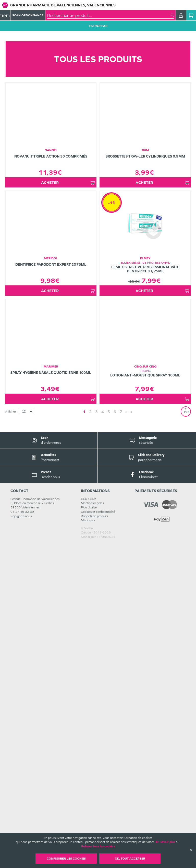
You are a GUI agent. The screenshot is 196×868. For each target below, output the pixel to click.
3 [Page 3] (96, 736)
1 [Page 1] (84, 736)
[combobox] (109, 15)
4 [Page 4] (103, 736)
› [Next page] (126, 736)
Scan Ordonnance (28, 15)
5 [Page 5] (109, 736)
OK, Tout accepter (130, 859)
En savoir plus (166, 842)
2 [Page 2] (90, 736)
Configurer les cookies (66, 859)
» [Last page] (131, 736)
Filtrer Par (98, 26)
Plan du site (89, 832)
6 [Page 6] (115, 736)
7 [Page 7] (121, 736)
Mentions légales (92, 828)
